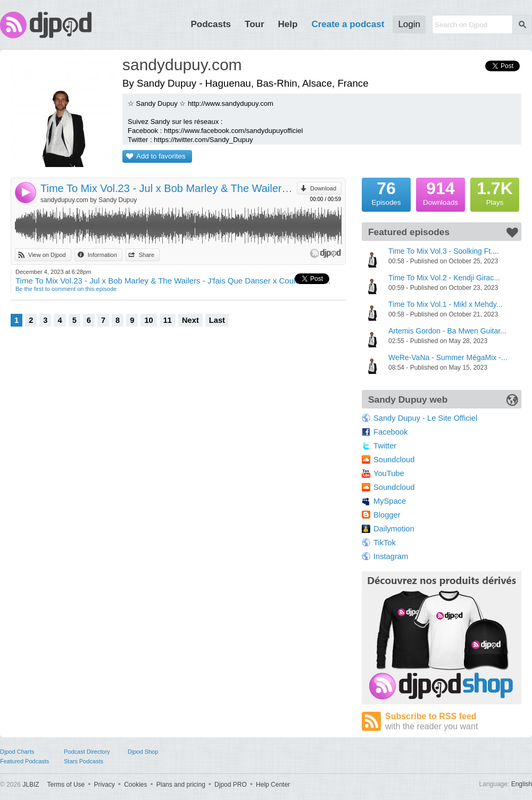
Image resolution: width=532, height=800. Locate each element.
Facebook (390, 432)
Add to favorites (161, 156)
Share (147, 255)
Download (323, 188)
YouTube (389, 473)
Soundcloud (394, 460)
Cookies (135, 785)
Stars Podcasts (84, 761)
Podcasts (211, 24)
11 (168, 320)
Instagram (391, 556)
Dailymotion (394, 529)
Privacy (105, 785)
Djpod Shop (143, 752)
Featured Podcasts (24, 761)
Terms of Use (66, 785)
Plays (495, 192)
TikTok (385, 543)
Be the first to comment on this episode (66, 289)
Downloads (440, 192)
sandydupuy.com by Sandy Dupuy (89, 200)
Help (288, 24)
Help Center (273, 785)
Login (409, 24)
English (522, 784)
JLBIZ (31, 785)
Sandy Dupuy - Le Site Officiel (425, 418)
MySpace (390, 501)
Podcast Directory (87, 752)
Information (102, 255)
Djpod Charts (17, 752)
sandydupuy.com (182, 65)
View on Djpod (47, 255)
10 (148, 320)
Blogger (387, 515)
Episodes (386, 192)
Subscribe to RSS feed (453, 722)
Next (190, 320)
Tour (255, 24)
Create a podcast (348, 24)
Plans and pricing (181, 785)
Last (217, 320)
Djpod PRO (231, 785)
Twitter (385, 446)
